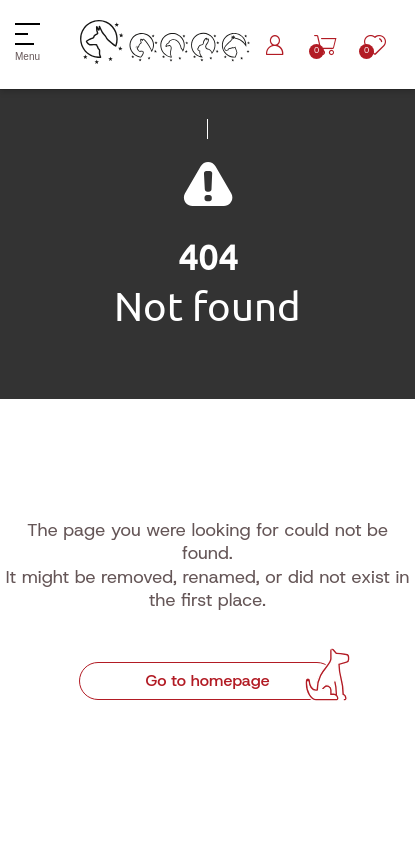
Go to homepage (207, 680)
